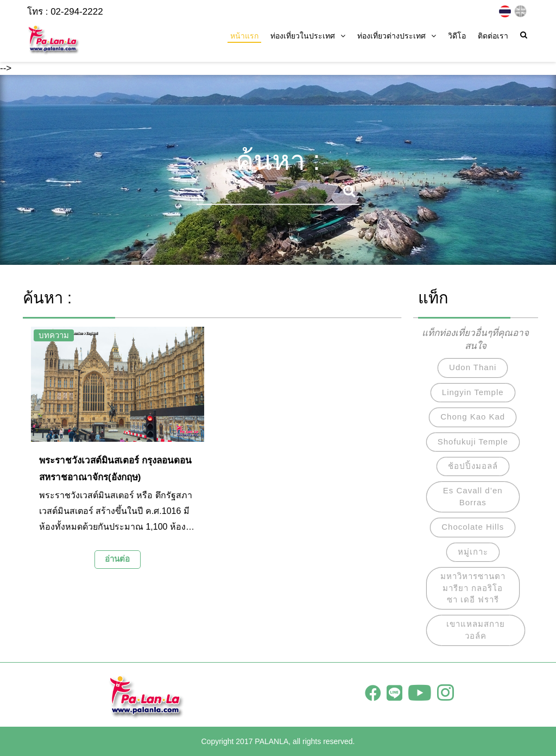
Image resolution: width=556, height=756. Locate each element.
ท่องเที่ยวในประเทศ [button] (308, 36)
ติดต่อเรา (493, 36)
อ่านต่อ (117, 559)
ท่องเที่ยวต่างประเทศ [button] (397, 36)
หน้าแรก (244, 36)
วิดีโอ (457, 36)
